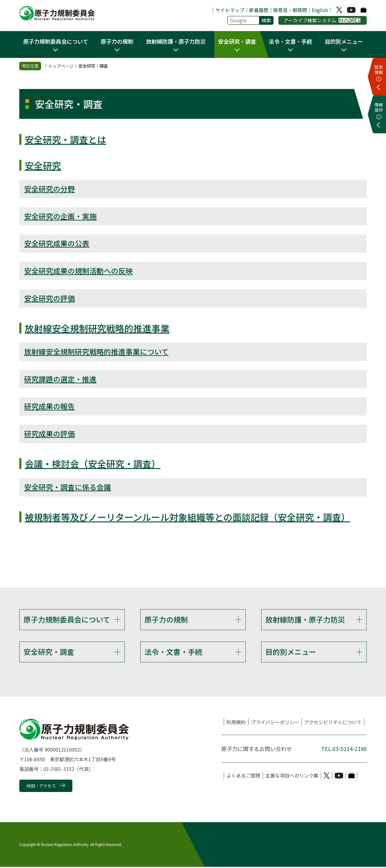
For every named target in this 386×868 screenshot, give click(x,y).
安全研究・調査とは (65, 139)
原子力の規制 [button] (117, 41)
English (320, 10)
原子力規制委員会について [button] (56, 41)
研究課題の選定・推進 (60, 379)
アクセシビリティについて (333, 723)
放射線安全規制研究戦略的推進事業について (96, 352)
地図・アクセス (41, 787)
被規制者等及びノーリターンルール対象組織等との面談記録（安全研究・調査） (187, 517)
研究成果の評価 (49, 434)
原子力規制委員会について (67, 619)
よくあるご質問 (243, 777)
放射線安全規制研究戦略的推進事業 (97, 328)
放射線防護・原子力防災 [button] (176, 41)
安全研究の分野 (49, 189)
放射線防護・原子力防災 (305, 619)
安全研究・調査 (49, 652)
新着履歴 (259, 10)
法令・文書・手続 (173, 652)
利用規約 (236, 723)
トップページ (61, 66)
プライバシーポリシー (275, 723)
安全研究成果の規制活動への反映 (78, 271)
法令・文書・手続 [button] (290, 41)
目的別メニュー (291, 652)
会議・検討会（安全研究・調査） (93, 464)
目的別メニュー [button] (344, 41)
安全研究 (43, 165)
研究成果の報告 (49, 406)
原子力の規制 (166, 619)
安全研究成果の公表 (57, 243)
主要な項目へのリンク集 (292, 777)
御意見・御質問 (290, 10)
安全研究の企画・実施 (60, 216)
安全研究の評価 (49, 298)
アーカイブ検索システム (322, 20)
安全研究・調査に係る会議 (68, 487)
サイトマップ (230, 10)
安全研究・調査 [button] (237, 41)
